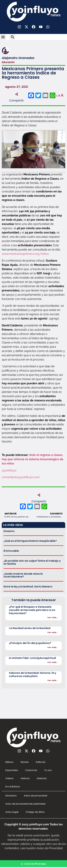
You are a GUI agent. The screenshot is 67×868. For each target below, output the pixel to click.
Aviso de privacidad (36, 796)
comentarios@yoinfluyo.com (21, 477)
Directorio (11, 796)
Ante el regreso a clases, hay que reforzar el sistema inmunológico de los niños (33, 459)
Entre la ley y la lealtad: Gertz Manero (28, 587)
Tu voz (48, 770)
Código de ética (35, 812)
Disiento (9, 531)
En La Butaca (13, 787)
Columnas (31, 770)
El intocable (11, 551)
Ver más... (53, 617)
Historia (25, 778)
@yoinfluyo (9, 470)
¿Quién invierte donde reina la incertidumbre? (23, 575)
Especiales (12, 770)
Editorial (41, 762)
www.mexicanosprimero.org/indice (25, 254)
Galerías (42, 778)
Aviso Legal (12, 812)
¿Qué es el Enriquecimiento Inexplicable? (30, 541)
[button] (3, 37)
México (9, 762)
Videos (9, 778)
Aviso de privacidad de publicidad (25, 804)
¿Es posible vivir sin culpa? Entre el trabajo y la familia (32, 562)
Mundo (25, 762)
